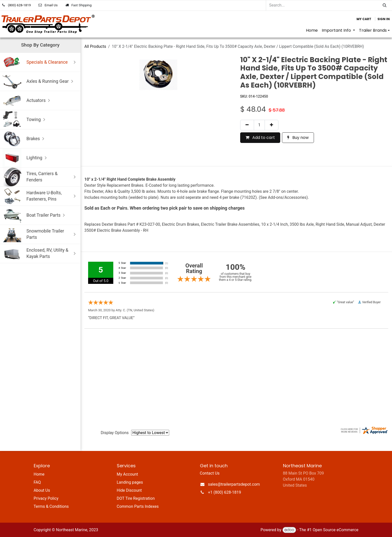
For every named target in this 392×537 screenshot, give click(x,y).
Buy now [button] (298, 138)
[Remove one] (247, 125)
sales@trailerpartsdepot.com (234, 484)
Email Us (51, 5)
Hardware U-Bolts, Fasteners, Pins (40, 196)
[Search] (385, 5)
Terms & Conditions (51, 506)
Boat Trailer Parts (35, 215)
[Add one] (272, 125)
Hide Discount (129, 490)
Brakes (25, 139)
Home (39, 474)
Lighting (26, 158)
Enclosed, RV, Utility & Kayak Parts (40, 254)
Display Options (115, 433)
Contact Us (210, 473)
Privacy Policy (46, 498)
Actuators (27, 101)
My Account (128, 474)
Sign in (384, 19)
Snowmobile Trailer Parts (40, 234)
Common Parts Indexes (138, 506)
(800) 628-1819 (20, 5)
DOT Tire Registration (136, 498)
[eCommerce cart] (364, 19)
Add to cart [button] (260, 138)
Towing (25, 120)
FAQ (37, 482)
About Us (42, 490)
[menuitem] (312, 30)
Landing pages (130, 482)
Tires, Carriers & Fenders (40, 177)
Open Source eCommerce (336, 530)
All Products (95, 46)
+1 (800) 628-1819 (224, 492)
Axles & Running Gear (39, 81)
